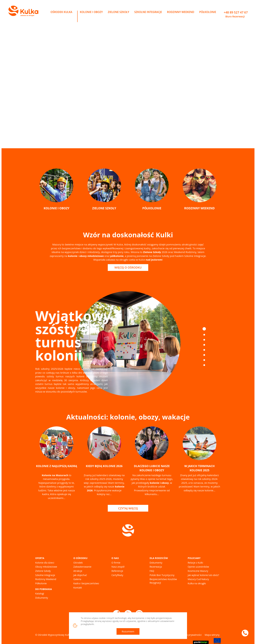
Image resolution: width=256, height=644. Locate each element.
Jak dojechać (80, 575)
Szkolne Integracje (45, 575)
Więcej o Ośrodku (128, 267)
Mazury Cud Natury (198, 579)
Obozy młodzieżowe (46, 567)
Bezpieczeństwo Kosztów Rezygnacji (163, 581)
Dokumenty (42, 598)
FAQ (152, 571)
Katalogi (40, 593)
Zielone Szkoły (43, 571)
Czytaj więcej (128, 508)
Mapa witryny (212, 635)
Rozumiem (128, 631)
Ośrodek (78, 563)
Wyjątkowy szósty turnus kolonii (73, 335)
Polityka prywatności (190, 635)
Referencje (117, 571)
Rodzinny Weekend (46, 579)
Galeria (77, 579)
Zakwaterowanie (82, 567)
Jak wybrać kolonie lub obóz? (203, 575)
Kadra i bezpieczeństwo (86, 583)
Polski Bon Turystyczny (162, 575)
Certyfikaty (117, 575)
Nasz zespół (118, 567)
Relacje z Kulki (195, 563)
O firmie (116, 563)
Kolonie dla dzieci (45, 563)
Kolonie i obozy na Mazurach (94, 90)
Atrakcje (78, 571)
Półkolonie (41, 583)
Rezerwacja (156, 567)
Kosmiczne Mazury (198, 571)
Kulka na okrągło (197, 583)
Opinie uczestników (198, 567)
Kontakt (78, 588)
